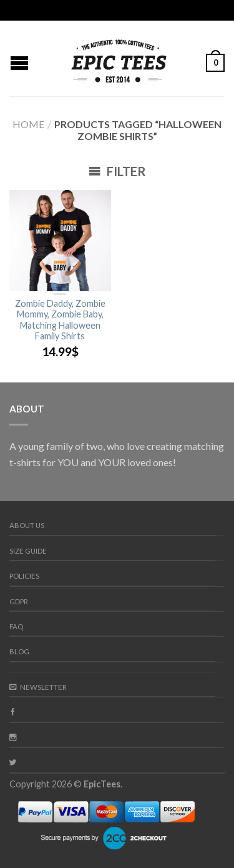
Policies (24, 576)
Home (28, 124)
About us (27, 525)
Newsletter (38, 687)
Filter (117, 171)
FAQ (16, 626)
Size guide (28, 551)
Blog (19, 651)
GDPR (19, 601)
